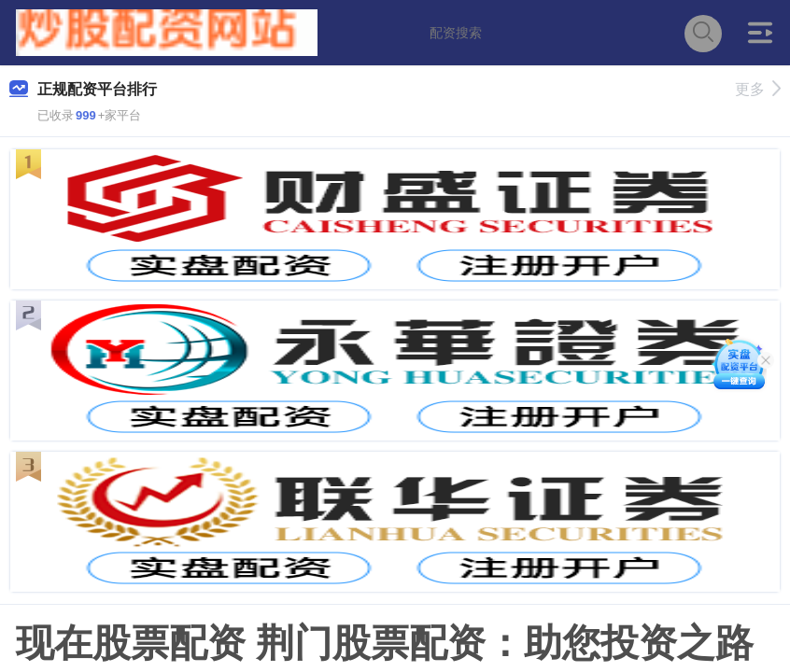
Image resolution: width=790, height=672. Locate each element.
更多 (758, 89)
